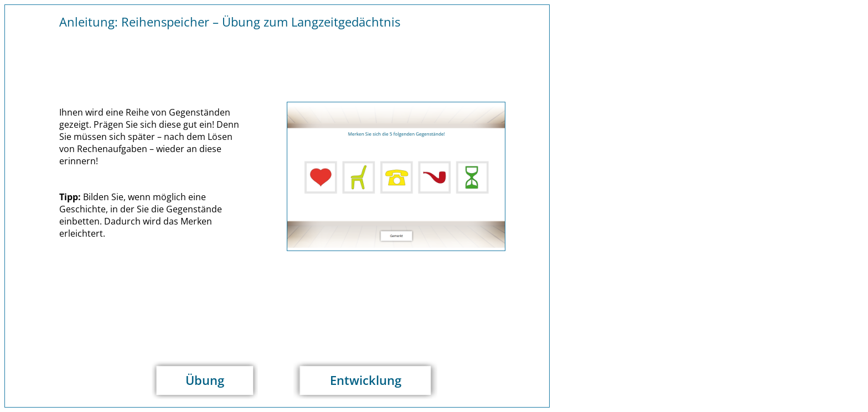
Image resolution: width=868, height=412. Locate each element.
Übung (205, 380)
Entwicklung (366, 380)
